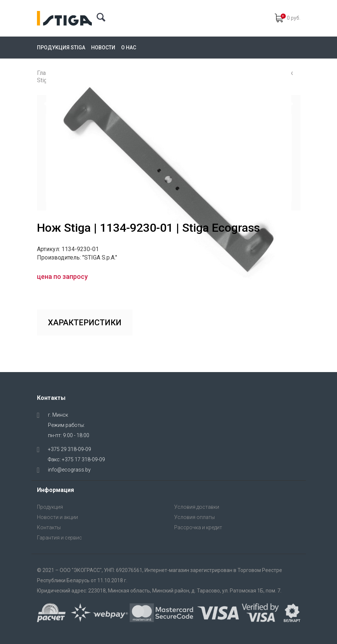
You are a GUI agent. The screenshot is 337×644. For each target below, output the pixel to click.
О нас (129, 48)
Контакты (49, 527)
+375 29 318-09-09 (70, 449)
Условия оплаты (194, 517)
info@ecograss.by (69, 470)
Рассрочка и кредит (198, 527)
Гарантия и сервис (59, 538)
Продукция (50, 507)
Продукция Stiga (61, 48)
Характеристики (85, 323)
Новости (103, 48)
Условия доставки (197, 507)
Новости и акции (57, 517)
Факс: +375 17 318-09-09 (76, 459)
